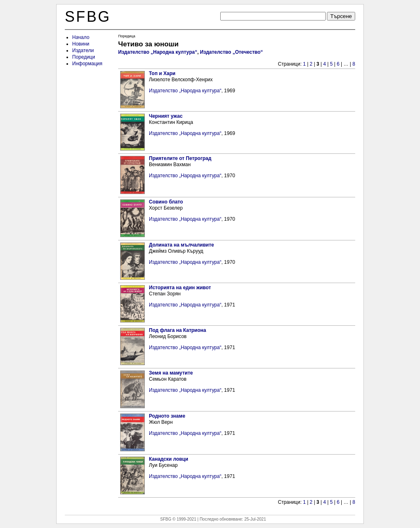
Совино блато (166, 202)
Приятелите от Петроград (180, 158)
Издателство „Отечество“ (232, 52)
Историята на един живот (180, 288)
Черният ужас (166, 116)
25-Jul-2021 (255, 519)
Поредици (84, 57)
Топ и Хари (162, 73)
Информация (87, 64)
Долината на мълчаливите (181, 245)
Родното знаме (167, 416)
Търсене (341, 16)
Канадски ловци (169, 459)
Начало (81, 37)
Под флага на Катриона (178, 330)
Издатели (83, 50)
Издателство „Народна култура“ (158, 52)
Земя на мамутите (171, 373)
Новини (81, 44)
